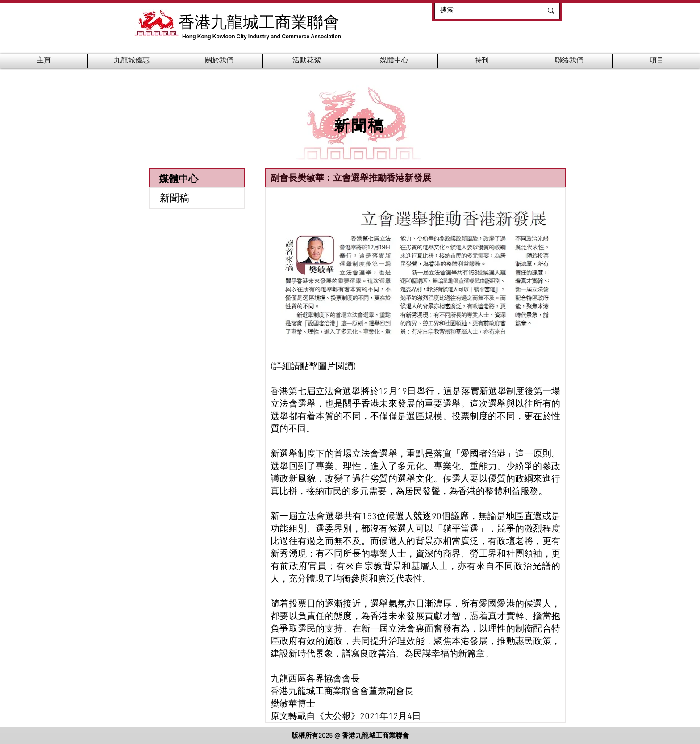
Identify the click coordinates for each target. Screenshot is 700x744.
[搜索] (482, 10)
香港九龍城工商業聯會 (259, 21)
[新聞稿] (197, 198)
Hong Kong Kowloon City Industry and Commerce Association (262, 37)
